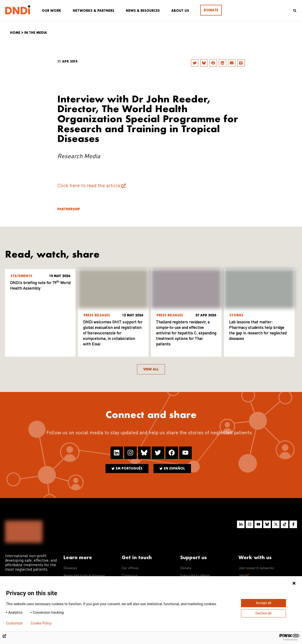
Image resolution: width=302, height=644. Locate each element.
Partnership (69, 209)
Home (15, 33)
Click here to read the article (89, 186)
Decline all (263, 613)
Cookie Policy (41, 623)
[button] (195, 63)
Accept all (263, 603)
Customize (14, 623)
